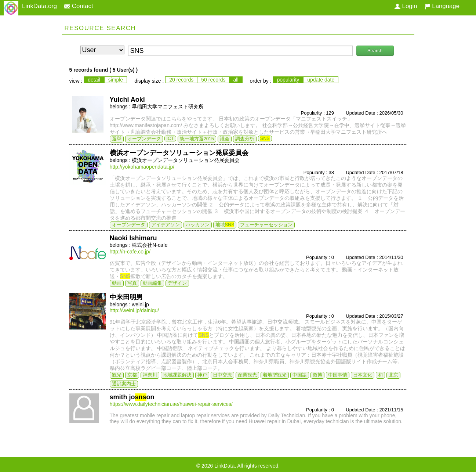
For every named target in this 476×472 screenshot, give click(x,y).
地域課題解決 (177, 375)
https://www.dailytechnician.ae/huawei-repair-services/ (171, 404)
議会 (225, 139)
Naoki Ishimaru (133, 238)
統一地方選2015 (197, 139)
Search (375, 51)
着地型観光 (275, 375)
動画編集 (152, 283)
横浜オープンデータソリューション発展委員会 (179, 153)
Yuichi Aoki (127, 100)
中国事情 (338, 375)
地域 (225, 225)
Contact (79, 6)
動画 (117, 283)
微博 (317, 375)
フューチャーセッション (266, 225)
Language (442, 6)
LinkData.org (39, 6)
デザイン (177, 283)
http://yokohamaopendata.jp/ (142, 167)
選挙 (117, 139)
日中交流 (222, 375)
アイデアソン (166, 225)
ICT (170, 138)
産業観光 (247, 375)
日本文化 (363, 375)
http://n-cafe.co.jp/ (130, 252)
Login (406, 6)
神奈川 (150, 375)
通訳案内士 (124, 384)
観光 (117, 375)
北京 (393, 375)
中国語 (300, 375)
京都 (132, 375)
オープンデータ (144, 139)
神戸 (202, 375)
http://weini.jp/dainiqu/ (135, 310)
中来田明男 (126, 297)
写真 (132, 283)
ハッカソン (198, 225)
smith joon (132, 397)
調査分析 (245, 139)
